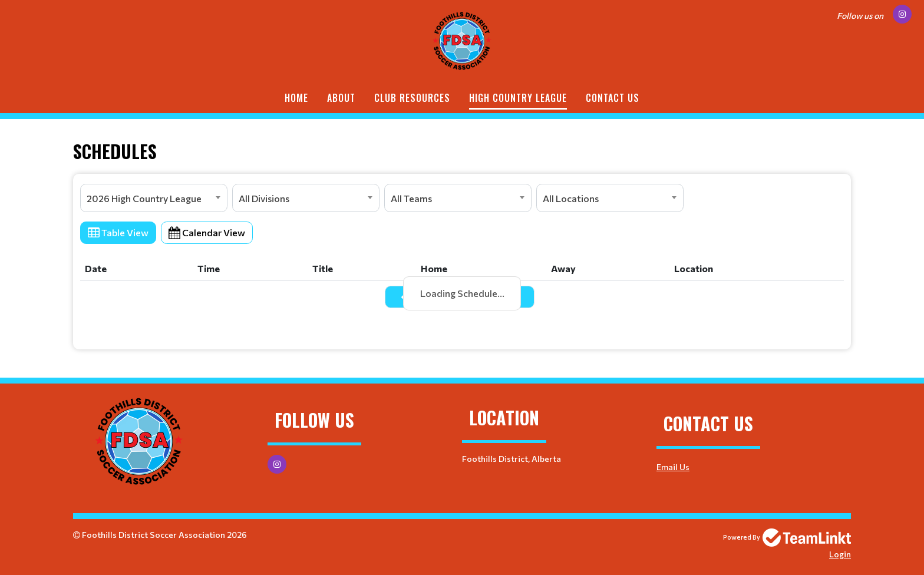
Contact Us (613, 98)
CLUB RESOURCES (412, 98)
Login (840, 554)
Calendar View (207, 232)
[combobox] (154, 198)
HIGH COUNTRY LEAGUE (518, 98)
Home (296, 98)
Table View (118, 232)
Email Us (673, 467)
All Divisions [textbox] (264, 198)
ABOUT (341, 98)
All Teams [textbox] (411, 198)
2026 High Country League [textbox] (144, 198)
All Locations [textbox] (571, 198)
